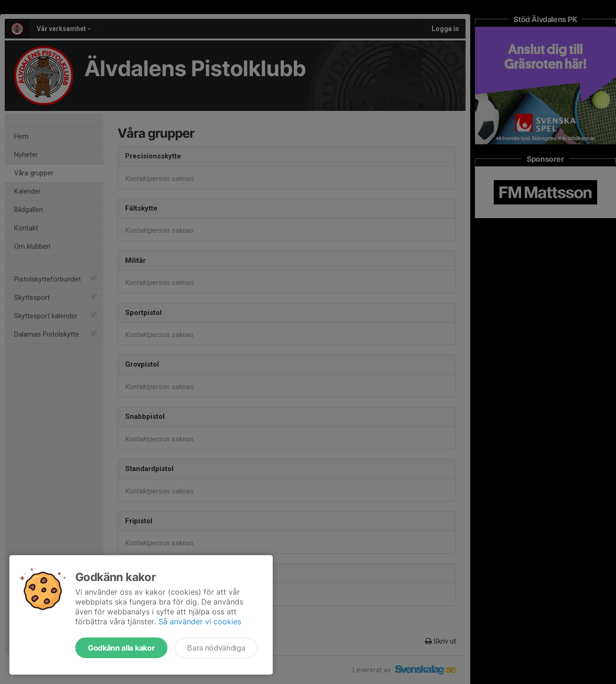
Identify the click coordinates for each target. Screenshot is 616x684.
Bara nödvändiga (216, 648)
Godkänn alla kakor (121, 648)
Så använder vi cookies (200, 621)
